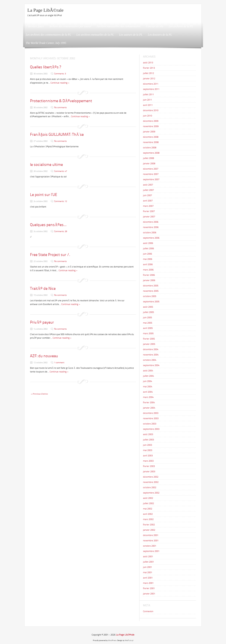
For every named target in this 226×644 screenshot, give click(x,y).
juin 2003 (148, 445)
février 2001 (149, 588)
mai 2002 (148, 509)
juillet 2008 (148, 158)
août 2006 (148, 243)
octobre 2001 (150, 546)
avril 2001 (148, 578)
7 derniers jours (35, 26)
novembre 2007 (151, 174)
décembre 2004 (151, 349)
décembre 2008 (151, 137)
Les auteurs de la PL (131, 35)
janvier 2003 (149, 471)
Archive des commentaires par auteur (70, 26)
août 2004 (148, 371)
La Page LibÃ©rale (45, 10)
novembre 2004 (151, 355)
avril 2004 (148, 392)
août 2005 (148, 307)
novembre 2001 (151, 541)
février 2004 (149, 402)
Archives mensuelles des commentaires (119, 26)
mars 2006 (148, 270)
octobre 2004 (150, 360)
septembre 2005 (151, 302)
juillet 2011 (148, 94)
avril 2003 (148, 456)
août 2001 (148, 556)
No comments (60, 107)
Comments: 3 (60, 74)
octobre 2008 (150, 148)
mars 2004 (148, 397)
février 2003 (149, 466)
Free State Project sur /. (50, 255)
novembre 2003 (151, 418)
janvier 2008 (149, 163)
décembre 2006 (151, 222)
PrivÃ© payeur (42, 322)
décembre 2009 (151, 121)
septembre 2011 (151, 89)
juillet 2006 (148, 248)
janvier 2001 (149, 594)
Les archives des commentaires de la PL (48, 35)
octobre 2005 (150, 296)
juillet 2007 (148, 190)
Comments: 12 (61, 201)
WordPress (112, 640)
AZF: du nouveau (44, 356)
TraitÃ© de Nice (43, 288)
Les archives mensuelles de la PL (95, 35)
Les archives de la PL (181, 26)
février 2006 (149, 275)
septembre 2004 (151, 365)
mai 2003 (148, 450)
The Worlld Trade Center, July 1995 (46, 43)
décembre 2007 (151, 169)
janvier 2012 (149, 79)
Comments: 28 (61, 231)
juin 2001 (148, 567)
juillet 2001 (148, 562)
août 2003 (148, 434)
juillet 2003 (148, 440)
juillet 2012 (148, 73)
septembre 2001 (151, 551)
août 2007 (148, 185)
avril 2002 (148, 514)
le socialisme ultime (46, 165)
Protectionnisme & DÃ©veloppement (61, 101)
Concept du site (155, 26)
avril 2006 (148, 264)
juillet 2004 (148, 376)
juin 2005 (148, 317)
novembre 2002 (151, 482)
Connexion (148, 611)
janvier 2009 (149, 132)
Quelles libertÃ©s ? (45, 67)
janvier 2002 (149, 530)
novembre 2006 (151, 227)
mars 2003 (148, 461)
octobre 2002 (150, 487)
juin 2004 (148, 381)
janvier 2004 (149, 408)
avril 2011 (148, 105)
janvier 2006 (149, 280)
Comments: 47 (61, 171)
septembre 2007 (151, 179)
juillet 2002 (148, 503)
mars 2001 (148, 583)
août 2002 (148, 498)
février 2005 (149, 339)
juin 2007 (148, 195)
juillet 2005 (148, 312)
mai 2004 (148, 387)
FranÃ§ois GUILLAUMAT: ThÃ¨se (57, 134)
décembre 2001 (151, 535)
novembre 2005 (151, 291)
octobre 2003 (150, 424)
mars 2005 (148, 333)
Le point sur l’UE (44, 195)
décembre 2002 (151, 477)
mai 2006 (148, 259)
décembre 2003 (151, 413)
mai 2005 (148, 323)
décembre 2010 (151, 110)
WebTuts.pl (129, 640)
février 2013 (149, 68)
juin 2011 (148, 100)
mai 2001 (148, 572)
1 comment (59, 363)
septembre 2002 (151, 493)
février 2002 (149, 525)
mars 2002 (148, 519)
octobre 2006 (150, 233)
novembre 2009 (151, 126)
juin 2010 (148, 116)
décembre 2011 (151, 84)
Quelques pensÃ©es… (48, 225)
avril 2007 (148, 201)
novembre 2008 (151, 142)
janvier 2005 (149, 344)
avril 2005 (148, 328)
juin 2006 (148, 254)
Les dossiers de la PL (160, 35)
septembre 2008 (151, 153)
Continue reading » (60, 83)
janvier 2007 (149, 217)
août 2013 (148, 63)
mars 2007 (148, 206)
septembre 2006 (151, 238)
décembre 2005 (151, 286)
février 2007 (149, 211)
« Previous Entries (39, 394)
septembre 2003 (151, 429)
